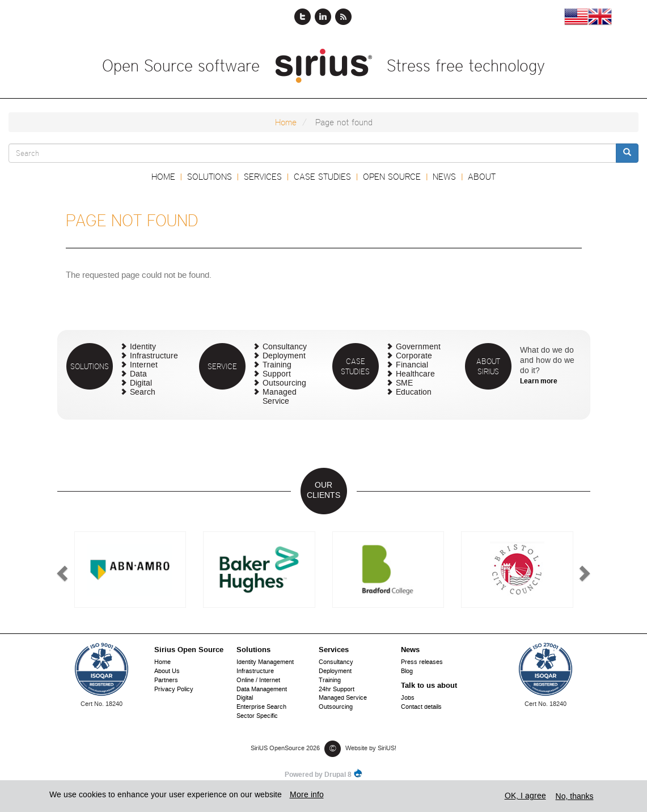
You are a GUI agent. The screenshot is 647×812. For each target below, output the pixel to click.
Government (418, 347)
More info (307, 795)
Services (263, 177)
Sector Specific (257, 716)
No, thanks (575, 796)
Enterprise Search (261, 707)
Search (143, 393)
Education (414, 393)
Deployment (284, 356)
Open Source (392, 177)
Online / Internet (258, 681)
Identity (143, 347)
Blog (407, 672)
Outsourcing (284, 384)
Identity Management (265, 663)
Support (277, 375)
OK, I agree (525, 796)
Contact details (421, 707)
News (444, 177)
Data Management (262, 690)
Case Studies (322, 177)
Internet (144, 365)
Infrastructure (154, 356)
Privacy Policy (174, 690)
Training (277, 365)
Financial (412, 365)
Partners (166, 681)
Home (286, 122)
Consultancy (285, 347)
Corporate (414, 356)
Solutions (210, 177)
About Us (167, 672)
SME (404, 384)
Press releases (422, 663)
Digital (141, 384)
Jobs (408, 698)
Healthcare (415, 375)
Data (138, 375)
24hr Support (337, 690)
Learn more (539, 382)
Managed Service (280, 397)
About (482, 177)
